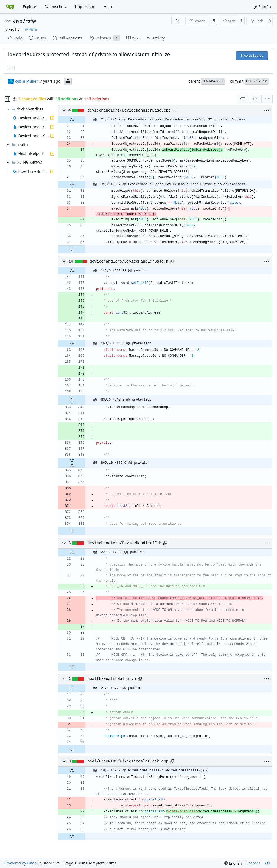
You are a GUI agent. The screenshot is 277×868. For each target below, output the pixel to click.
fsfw (31, 21)
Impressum (85, 7)
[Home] (10, 7)
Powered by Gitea (21, 863)
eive (18, 21)
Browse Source (252, 55)
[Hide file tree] (8, 99)
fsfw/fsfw (30, 29)
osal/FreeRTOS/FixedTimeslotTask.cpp (128, 761)
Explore (29, 7)
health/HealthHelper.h (112, 679)
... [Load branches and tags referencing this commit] (11, 68)
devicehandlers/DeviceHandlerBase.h (129, 261)
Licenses (253, 863)
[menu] (267, 99)
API (267, 863)
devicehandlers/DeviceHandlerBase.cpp (129, 110)
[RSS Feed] (177, 21)
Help (108, 7)
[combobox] (242, 99)
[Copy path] (174, 110)
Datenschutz (55, 7)
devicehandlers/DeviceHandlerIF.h (124, 543)
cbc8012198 (257, 81)
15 (213, 21)
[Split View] (255, 99)
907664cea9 (213, 81)
